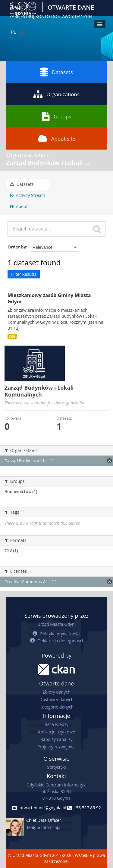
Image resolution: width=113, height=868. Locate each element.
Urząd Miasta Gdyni (56, 624)
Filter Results (24, 274)
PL (13, 32)
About (19, 206)
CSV (12, 337)
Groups (56, 116)
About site (56, 138)
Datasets (56, 72)
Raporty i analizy (56, 739)
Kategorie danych (56, 707)
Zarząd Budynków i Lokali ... (48, 163)
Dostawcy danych (56, 699)
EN (22, 32)
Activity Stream (28, 195)
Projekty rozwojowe (57, 747)
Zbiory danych (56, 692)
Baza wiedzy (56, 724)
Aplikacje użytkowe (56, 732)
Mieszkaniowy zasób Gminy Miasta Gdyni (49, 298)
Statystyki (56, 767)
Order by (17, 247)
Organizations (56, 94)
